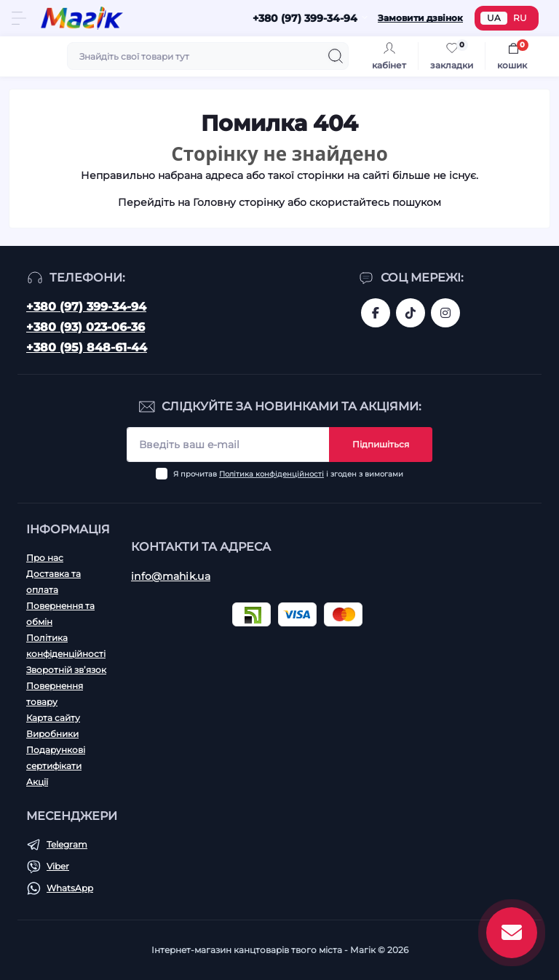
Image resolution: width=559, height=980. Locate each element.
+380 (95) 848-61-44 (87, 347)
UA (494, 18)
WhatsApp (70, 888)
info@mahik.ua (171, 576)
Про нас (45, 558)
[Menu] (19, 18)
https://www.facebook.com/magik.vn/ (376, 313)
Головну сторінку (239, 202)
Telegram (67, 844)
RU (520, 18)
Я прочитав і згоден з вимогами (288, 474)
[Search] (336, 56)
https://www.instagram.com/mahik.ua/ (445, 313)
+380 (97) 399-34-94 (86, 307)
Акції (37, 782)
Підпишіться (381, 444)
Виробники (52, 734)
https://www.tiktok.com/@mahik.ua (411, 313)
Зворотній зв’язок (66, 670)
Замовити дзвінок (420, 18)
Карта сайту (53, 718)
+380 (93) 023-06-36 (86, 327)
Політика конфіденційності (271, 474)
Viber (58, 866)
